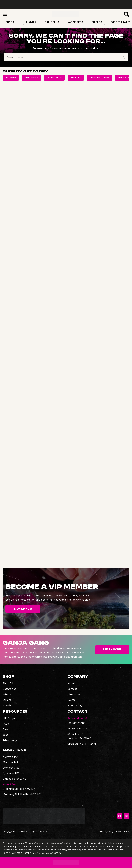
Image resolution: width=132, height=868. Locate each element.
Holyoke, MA (10, 757)
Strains (7, 700)
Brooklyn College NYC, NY (19, 789)
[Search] (124, 57)
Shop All (8, 683)
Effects (7, 694)
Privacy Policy (107, 831)
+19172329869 (76, 723)
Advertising (75, 705)
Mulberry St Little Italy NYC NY (22, 794)
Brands (7, 705)
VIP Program (10, 718)
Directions (74, 694)
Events (71, 700)
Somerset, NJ (11, 768)
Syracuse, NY (11, 773)
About (71, 683)
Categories (9, 689)
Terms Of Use (123, 831)
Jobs (6, 735)
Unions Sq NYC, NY (15, 779)
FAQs (6, 724)
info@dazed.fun (77, 729)
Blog (6, 729)
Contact (72, 689)
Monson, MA (10, 762)
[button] (5, 14)
